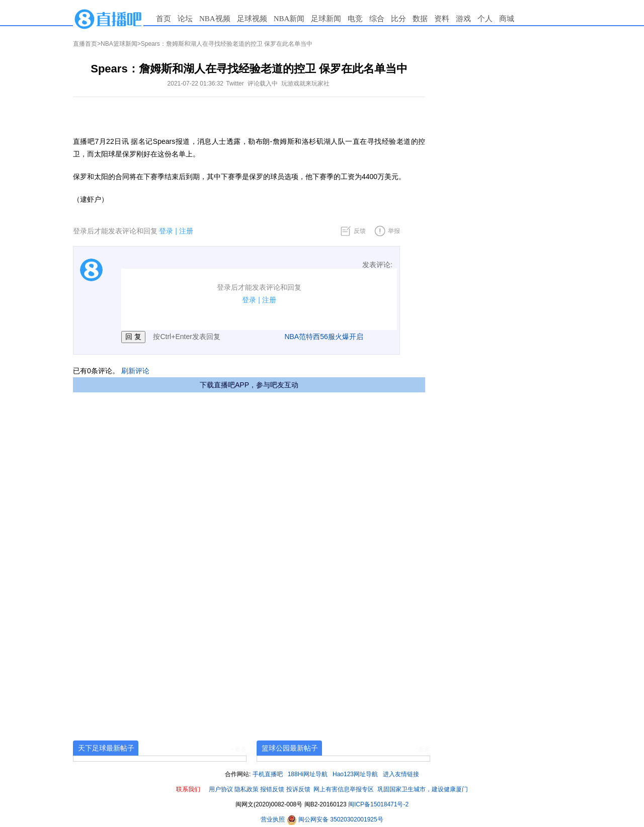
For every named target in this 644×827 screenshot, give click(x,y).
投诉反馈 (298, 789)
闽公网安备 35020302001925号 (335, 819)
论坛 (185, 19)
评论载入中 (263, 84)
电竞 (355, 19)
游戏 (463, 19)
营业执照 (273, 819)
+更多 (239, 749)
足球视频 (252, 19)
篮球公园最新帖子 (290, 748)
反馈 (360, 231)
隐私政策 (247, 789)
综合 (377, 19)
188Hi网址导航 (308, 774)
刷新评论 (135, 371)
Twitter (235, 84)
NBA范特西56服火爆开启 (324, 337)
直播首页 (85, 44)
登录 (166, 231)
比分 (398, 19)
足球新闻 (326, 19)
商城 (507, 19)
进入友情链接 (401, 774)
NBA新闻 (289, 19)
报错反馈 (272, 789)
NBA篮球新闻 (119, 44)
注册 (186, 231)
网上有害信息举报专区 (344, 789)
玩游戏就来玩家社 (305, 84)
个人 (485, 19)
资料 (442, 19)
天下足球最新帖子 (106, 748)
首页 (164, 19)
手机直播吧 (268, 774)
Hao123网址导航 (355, 774)
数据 (420, 19)
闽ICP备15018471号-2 (378, 804)
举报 (394, 231)
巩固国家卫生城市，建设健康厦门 (423, 789)
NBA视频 (215, 19)
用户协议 (221, 789)
